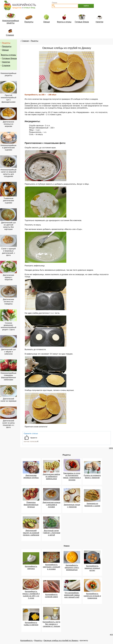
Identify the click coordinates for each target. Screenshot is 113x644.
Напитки (6, 62)
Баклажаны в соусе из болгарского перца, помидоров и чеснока (72, 477)
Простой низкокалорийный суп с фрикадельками (8, 99)
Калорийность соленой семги (51, 596)
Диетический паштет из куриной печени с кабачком (31, 533)
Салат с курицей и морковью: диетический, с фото (8, 252)
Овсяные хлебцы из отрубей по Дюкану (61, 641)
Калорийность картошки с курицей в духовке (51, 567)
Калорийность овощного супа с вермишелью (72, 568)
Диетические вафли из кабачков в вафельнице (51, 477)
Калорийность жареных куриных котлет (92, 568)
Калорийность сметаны (31, 568)
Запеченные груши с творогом (72, 506)
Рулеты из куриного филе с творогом (92, 477)
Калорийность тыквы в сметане (31, 624)
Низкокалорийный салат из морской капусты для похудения (8, 173)
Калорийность (27, 641)
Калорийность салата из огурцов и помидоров (92, 596)
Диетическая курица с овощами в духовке (51, 505)
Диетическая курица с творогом (8, 277)
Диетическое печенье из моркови (9, 124)
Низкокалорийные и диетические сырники (8, 148)
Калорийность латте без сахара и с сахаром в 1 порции (51, 624)
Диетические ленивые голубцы (31, 477)
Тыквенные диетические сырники (8, 201)
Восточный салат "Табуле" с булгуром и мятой (51, 533)
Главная (25, 41)
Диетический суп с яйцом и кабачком (8, 352)
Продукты (7, 46)
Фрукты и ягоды (8, 55)
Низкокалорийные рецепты (8, 74)
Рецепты (6, 43)
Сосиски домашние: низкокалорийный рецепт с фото (8, 326)
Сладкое (6, 65)
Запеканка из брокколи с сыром (92, 505)
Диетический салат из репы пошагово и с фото (8, 424)
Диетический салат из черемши (8, 400)
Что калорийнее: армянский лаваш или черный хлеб (72, 595)
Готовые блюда (9, 58)
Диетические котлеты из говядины (8, 302)
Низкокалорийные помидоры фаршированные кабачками (8, 376)
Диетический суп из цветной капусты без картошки (8, 226)
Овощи (5, 50)
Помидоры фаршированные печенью (31, 505)
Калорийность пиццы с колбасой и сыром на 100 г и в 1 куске (31, 595)
